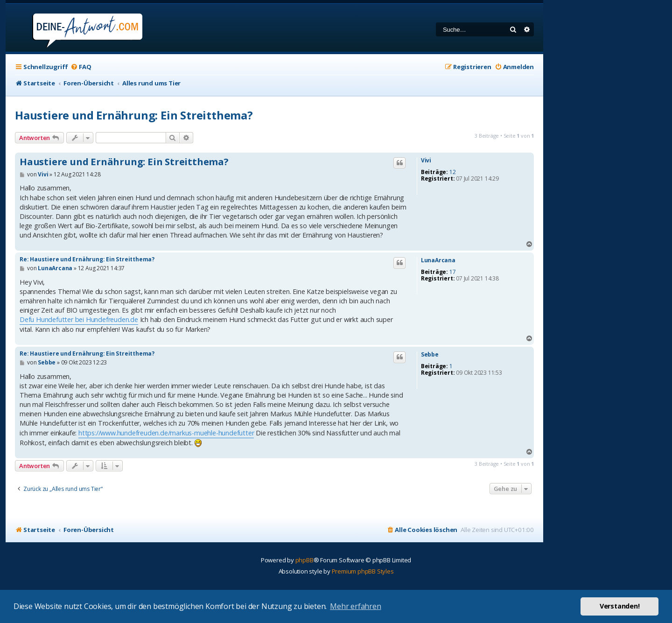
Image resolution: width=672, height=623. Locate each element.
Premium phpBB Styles (363, 571)
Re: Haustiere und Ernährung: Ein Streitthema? (87, 259)
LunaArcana (438, 260)
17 (453, 272)
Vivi (426, 161)
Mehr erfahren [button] (355, 606)
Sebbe (430, 355)
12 (453, 172)
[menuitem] (81, 67)
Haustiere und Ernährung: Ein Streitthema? (134, 115)
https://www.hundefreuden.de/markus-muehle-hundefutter (166, 433)
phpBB (304, 560)
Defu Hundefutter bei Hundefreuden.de (79, 319)
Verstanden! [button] (620, 606)
